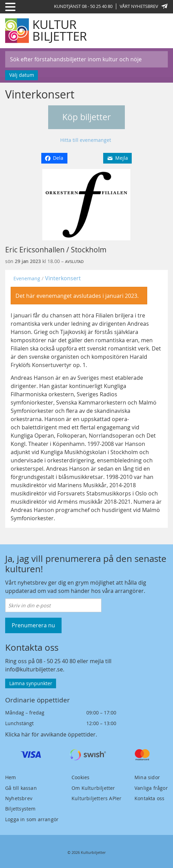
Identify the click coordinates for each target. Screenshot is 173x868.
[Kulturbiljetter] (46, 31)
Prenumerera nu (33, 625)
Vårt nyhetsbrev (144, 6)
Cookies (80, 777)
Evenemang (27, 278)
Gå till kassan (21, 788)
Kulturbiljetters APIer (96, 798)
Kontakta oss (149, 798)
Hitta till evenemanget (86, 140)
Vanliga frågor (151, 788)
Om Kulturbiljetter (93, 788)
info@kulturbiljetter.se (34, 669)
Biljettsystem (20, 809)
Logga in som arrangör (32, 819)
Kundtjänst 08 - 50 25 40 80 (83, 6)
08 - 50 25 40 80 (56, 661)
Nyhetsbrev (19, 798)
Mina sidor (147, 777)
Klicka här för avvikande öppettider (50, 734)
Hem (11, 777)
